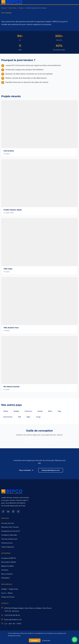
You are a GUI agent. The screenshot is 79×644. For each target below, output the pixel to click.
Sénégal (16, 411)
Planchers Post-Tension (10, 527)
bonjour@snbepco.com (51, 470)
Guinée (40, 411)
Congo (38, 417)
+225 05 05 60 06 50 (12, 615)
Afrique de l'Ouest (8, 597)
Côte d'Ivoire (12, 8)
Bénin (50, 411)
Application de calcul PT (39, 441)
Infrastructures (7, 543)
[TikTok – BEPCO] (18, 511)
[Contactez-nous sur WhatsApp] (75, 640)
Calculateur (5, 578)
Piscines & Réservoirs (9, 539)
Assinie (21, 8)
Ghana (6, 411)
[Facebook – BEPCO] (3, 511)
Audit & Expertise (8, 547)
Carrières (5, 570)
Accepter (35, 640)
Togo (59, 411)
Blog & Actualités (8, 566)
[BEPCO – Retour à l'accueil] (12, 2)
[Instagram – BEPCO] (13, 511)
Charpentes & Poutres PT (11, 531)
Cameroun (28, 411)
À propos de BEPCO (9, 558)
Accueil (4, 8)
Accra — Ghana (7, 593)
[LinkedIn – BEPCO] (8, 511)
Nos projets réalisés (9, 562)
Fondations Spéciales (9, 535)
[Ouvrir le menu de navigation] (76, 2)
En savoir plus (46, 640)
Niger (29, 417)
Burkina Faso (8, 417)
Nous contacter (26, 470)
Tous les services (8, 523)
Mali (20, 417)
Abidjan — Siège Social (10, 589)
